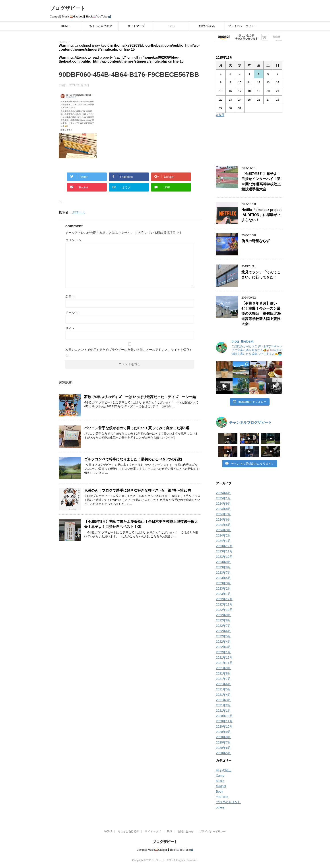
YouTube (222, 797)
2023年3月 (223, 583)
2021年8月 (223, 673)
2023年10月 (224, 557)
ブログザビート (68, 8)
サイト (70, 328)
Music (220, 781)
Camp (220, 776)
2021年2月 (223, 705)
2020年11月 (224, 721)
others (220, 807)
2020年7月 (223, 742)
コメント (74, 240)
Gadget (221, 786)
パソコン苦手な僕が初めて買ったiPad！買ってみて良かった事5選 (137, 428)
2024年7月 (223, 514)
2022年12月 (224, 599)
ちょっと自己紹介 (101, 26)
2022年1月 (223, 652)
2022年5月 (223, 636)
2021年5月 (223, 689)
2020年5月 (223, 753)
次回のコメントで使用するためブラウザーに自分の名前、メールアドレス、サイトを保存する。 (129, 352)
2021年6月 (223, 684)
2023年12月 (224, 546)
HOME (65, 26)
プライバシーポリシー (243, 26)
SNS (172, 26)
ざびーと (79, 212)
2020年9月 (223, 732)
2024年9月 (223, 504)
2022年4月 (223, 642)
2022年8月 (223, 620)
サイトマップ (136, 26)
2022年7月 (223, 626)
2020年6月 (223, 748)
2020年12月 (224, 716)
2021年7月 (223, 679)
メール (72, 312)
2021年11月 (224, 663)
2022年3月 (223, 647)
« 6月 (220, 115)
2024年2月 (223, 535)
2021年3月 (223, 700)
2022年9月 (223, 615)
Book (219, 791)
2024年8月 (223, 509)
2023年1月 (223, 594)
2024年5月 (223, 525)
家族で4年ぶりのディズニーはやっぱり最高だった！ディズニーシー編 (140, 397)
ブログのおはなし (228, 802)
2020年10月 (224, 726)
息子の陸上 (224, 770)
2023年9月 (223, 562)
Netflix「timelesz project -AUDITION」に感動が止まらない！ (262, 215)
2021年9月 (223, 668)
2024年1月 (223, 541)
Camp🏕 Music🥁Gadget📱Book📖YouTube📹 (165, 848)
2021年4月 (223, 695)
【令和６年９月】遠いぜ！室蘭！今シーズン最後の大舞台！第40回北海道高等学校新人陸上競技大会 (261, 314)
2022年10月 (224, 610)
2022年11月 (224, 604)
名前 (70, 297)
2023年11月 (224, 551)
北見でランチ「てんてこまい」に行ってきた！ (261, 275)
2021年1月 (223, 711)
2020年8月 (223, 737)
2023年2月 (223, 588)
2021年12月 (224, 657)
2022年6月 (223, 631)
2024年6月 (223, 519)
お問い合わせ (207, 26)
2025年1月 (223, 498)
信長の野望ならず (256, 241)
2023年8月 (223, 567)
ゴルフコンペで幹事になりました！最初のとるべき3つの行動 (133, 459)
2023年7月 (223, 573)
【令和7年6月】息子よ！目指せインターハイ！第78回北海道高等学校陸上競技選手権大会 (261, 181)
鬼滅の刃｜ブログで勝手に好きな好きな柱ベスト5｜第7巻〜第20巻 (138, 490)
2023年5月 (223, 578)
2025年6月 (223, 493)
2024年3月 (223, 530)
